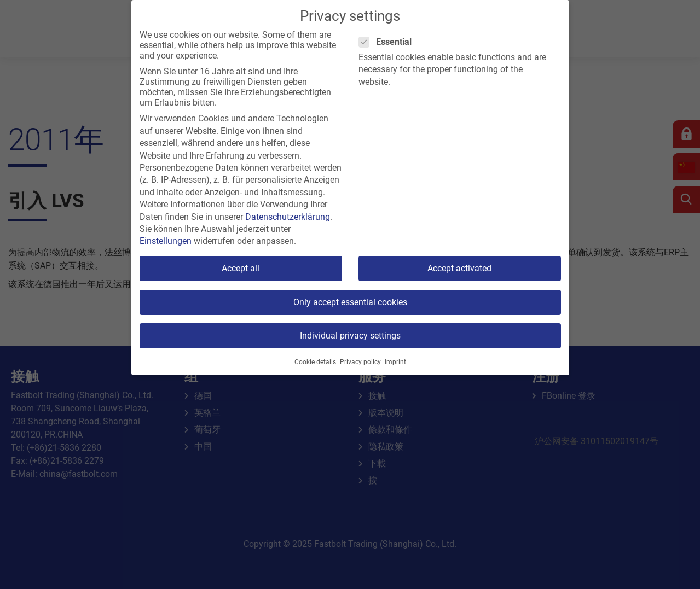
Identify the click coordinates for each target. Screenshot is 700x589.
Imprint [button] (395, 362)
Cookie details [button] (315, 362)
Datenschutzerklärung (288, 217)
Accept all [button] (241, 268)
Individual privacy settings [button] (350, 336)
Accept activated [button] (459, 268)
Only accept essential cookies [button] (350, 302)
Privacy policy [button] (360, 362)
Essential (389, 42)
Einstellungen (166, 241)
